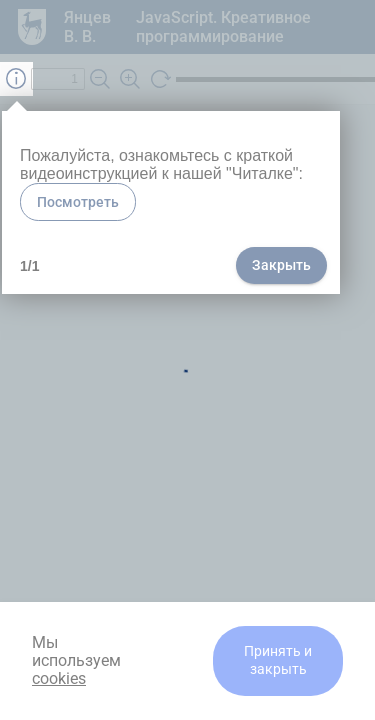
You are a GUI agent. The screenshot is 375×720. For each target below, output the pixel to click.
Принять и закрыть (278, 660)
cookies (59, 678)
